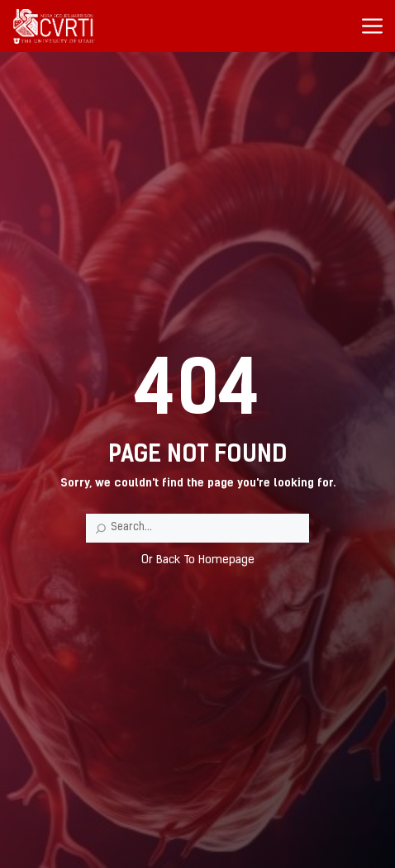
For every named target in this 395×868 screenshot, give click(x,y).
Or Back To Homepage (198, 560)
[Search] (101, 529)
